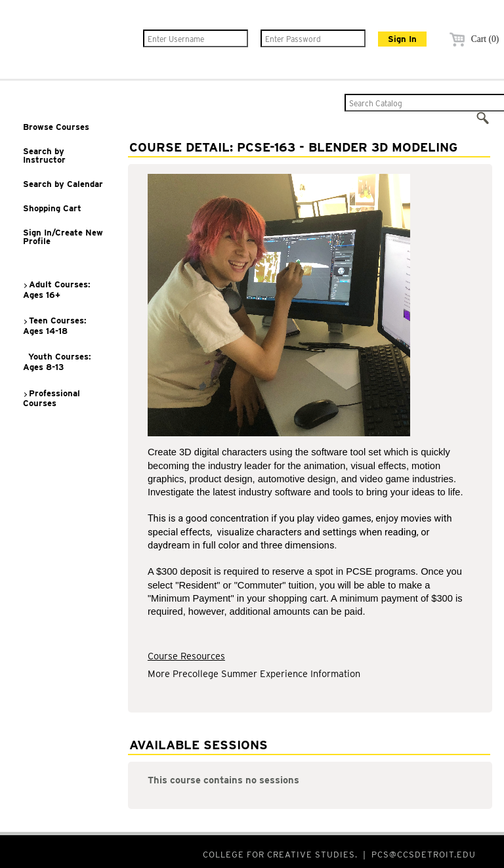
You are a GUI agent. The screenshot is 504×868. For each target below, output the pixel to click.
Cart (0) (472, 39)
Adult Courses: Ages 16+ (56, 290)
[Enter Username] (196, 38)
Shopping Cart (52, 208)
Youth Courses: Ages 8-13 (57, 362)
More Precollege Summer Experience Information (254, 674)
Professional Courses (51, 399)
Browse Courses (56, 127)
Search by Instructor (44, 155)
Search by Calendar (63, 184)
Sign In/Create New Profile (63, 237)
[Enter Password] (313, 38)
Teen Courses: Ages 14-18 (54, 326)
